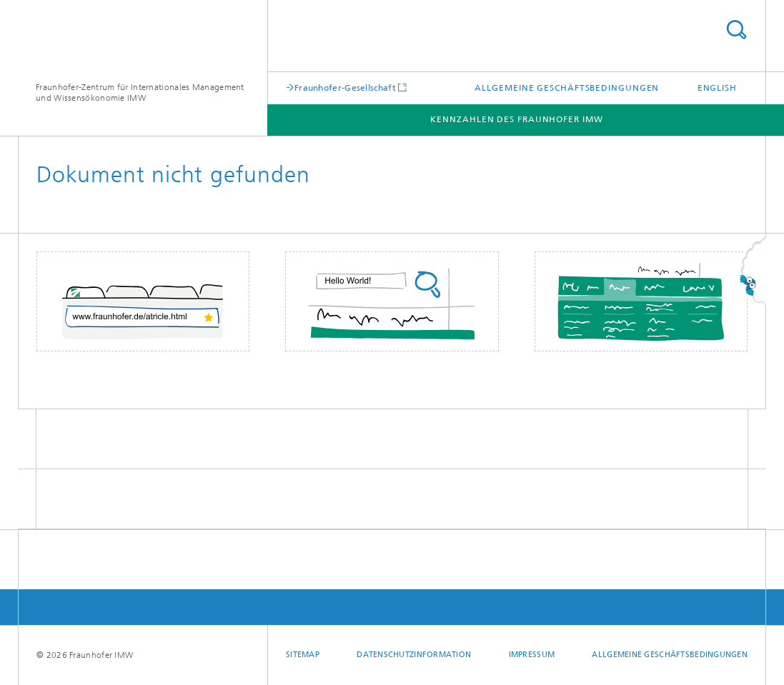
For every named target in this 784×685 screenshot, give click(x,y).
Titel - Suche (736, 30)
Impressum (532, 655)
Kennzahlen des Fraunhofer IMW (516, 119)
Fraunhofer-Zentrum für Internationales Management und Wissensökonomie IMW (140, 92)
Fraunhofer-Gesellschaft (345, 87)
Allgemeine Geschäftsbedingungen (567, 88)
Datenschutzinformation (414, 655)
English (717, 88)
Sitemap (303, 655)
